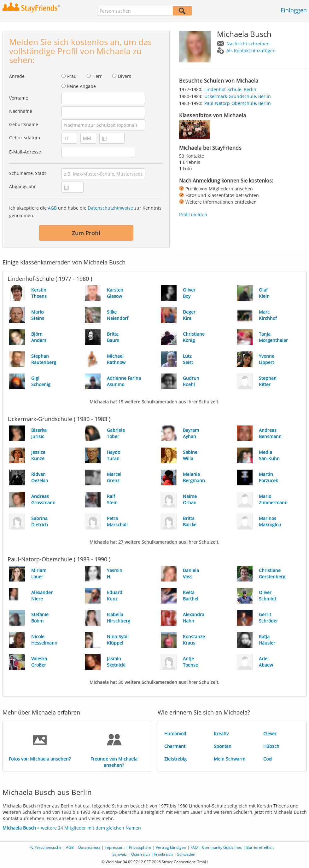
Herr (97, 76)
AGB (52, 208)
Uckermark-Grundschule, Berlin (238, 96)
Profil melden (193, 214)
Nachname (21, 111)
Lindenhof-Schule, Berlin (230, 89)
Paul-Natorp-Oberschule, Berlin (238, 103)
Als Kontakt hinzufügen (251, 51)
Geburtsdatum (25, 138)
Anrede (17, 76)
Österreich (140, 854)
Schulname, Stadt (28, 173)
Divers (125, 76)
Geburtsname (24, 124)
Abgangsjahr (23, 186)
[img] (195, 130)
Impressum (115, 847)
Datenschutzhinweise (110, 208)
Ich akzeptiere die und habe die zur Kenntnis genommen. (85, 212)
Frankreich (163, 854)
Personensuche (48, 847)
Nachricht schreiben (248, 44)
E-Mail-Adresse (25, 152)
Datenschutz (89, 847)
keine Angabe (82, 86)
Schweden (186, 854)
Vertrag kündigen (171, 847)
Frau (72, 76)
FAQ (194, 847)
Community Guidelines (222, 847)
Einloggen (294, 10)
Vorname (19, 98)
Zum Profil (86, 233)
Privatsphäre (140, 847)
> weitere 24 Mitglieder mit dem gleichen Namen (72, 828)
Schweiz (120, 854)
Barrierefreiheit (260, 847)
